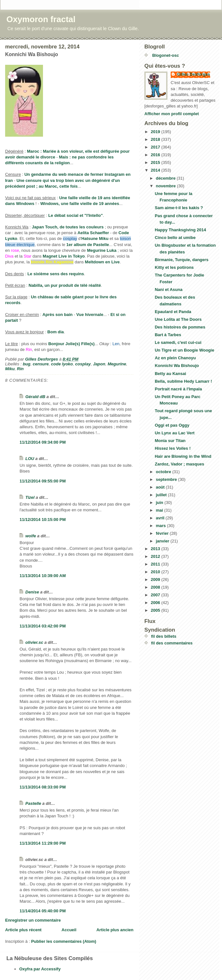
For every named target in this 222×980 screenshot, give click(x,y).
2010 (156, 572)
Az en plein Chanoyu (175, 358)
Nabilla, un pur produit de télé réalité (65, 285)
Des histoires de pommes (180, 327)
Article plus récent (23, 930)
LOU (30, 459)
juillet (162, 495)
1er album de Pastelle (88, 245)
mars (162, 526)
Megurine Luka (102, 250)
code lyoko (62, 364)
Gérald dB (35, 397)
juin (160, 503)
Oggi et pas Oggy (172, 425)
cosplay (83, 364)
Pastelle (33, 803)
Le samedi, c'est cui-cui (178, 342)
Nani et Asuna (168, 290)
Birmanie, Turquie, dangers (181, 260)
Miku (10, 369)
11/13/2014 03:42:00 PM (43, 626)
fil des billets (164, 636)
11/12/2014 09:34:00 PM (43, 442)
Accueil (69, 930)
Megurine (117, 364)
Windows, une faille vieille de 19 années (80, 204)
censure (41, 364)
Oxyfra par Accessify (40, 969)
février (163, 533)
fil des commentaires (172, 643)
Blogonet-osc (165, 55)
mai (160, 510)
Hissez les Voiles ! (173, 448)
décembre (166, 178)
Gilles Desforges (194, 74)
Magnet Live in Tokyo (64, 256)
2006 (156, 603)
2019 (156, 132)
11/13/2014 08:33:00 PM (43, 787)
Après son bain (57, 315)
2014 (156, 170)
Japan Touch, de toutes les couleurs (68, 227)
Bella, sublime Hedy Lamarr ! (183, 381)
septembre (167, 479)
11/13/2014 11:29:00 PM (43, 843)
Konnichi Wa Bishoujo (177, 366)
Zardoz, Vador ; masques (179, 464)
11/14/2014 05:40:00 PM (43, 911)
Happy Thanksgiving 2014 (180, 230)
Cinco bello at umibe (175, 238)
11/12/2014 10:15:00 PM (43, 520)
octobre (164, 472)
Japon (99, 364)
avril (161, 518)
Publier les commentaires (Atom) (64, 941)
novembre (166, 186)
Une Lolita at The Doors (178, 319)
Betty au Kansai (170, 374)
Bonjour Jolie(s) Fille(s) (71, 344)
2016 (156, 155)
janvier (163, 541)
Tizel (30, 497)
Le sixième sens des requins (55, 274)
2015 (156, 162)
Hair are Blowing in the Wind (183, 456)
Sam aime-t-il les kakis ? (179, 208)
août (161, 487)
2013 (156, 549)
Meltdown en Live (102, 262)
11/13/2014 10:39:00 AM (43, 576)
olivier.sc (34, 642)
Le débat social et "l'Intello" (75, 215)
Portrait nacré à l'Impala (178, 389)
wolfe (31, 536)
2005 (156, 610)
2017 (156, 147)
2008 (156, 587)
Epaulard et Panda (173, 312)
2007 (156, 595)
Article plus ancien (115, 930)
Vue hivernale (90, 315)
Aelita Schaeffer (93, 233)
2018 (156, 139)
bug (27, 364)
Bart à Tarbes (168, 335)
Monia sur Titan (170, 441)
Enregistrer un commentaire (33, 920)
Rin (20, 369)
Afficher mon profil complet (172, 114)
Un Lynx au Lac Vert (175, 433)
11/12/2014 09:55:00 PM (43, 481)
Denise (32, 592)
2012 (156, 556)
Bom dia (56, 332)
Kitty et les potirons (174, 267)
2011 (156, 564)
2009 (156, 579)
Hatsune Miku (95, 239)
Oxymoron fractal (41, 19)
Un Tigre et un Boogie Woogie (184, 350)
